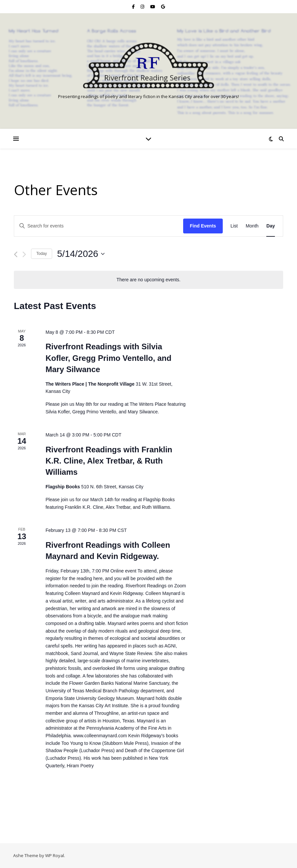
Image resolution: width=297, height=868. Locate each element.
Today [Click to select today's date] (42, 254)
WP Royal (55, 855)
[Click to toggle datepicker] (81, 254)
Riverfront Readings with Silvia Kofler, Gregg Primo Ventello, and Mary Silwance (108, 358)
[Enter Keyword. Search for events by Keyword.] (99, 226)
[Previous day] (16, 254)
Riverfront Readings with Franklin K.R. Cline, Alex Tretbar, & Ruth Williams (109, 461)
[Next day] (24, 254)
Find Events (203, 226)
